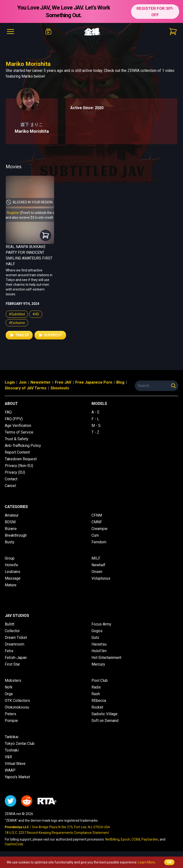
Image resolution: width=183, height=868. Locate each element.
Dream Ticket (16, 638)
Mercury (98, 664)
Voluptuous (101, 578)
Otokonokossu (17, 707)
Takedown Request (21, 459)
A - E (95, 412)
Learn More (147, 862)
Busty (10, 542)
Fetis (9, 651)
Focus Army (101, 624)
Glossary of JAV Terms (26, 388)
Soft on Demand (105, 721)
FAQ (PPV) (14, 419)
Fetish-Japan (16, 658)
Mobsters (13, 680)
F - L (95, 419)
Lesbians (13, 572)
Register (13, 213)
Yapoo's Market (17, 777)
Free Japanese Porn (94, 382)
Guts (95, 638)
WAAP (10, 770)
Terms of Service (19, 432)
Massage (13, 578)
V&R (8, 757)
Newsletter (41, 382)
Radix (96, 687)
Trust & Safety (17, 439)
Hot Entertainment (106, 658)
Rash (96, 694)
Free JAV (63, 382)
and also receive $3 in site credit (29, 217)
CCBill (136, 839)
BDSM (10, 522)
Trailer (19, 335)
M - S (96, 426)
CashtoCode (14, 844)
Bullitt (10, 624)
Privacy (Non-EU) (19, 466)
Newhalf (98, 565)
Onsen (97, 572)
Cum (95, 535)
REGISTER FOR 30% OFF (155, 11)
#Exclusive (17, 323)
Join (23, 382)
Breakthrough (16, 535)
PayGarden (150, 839)
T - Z (95, 432)
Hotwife (11, 565)
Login (10, 382)
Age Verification (18, 426)
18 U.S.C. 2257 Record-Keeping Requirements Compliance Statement (57, 833)
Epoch (125, 839)
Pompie (11, 721)
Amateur (12, 515)
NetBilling (112, 839)
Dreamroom (15, 644)
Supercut (50, 335)
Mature (11, 585)
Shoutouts (60, 388)
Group (10, 558)
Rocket (97, 707)
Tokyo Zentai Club (20, 744)
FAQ (8, 412)
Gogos (97, 631)
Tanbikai (12, 737)
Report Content (17, 452)
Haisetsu (99, 644)
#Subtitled (17, 314)
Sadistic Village (104, 714)
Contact (11, 479)
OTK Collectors (17, 701)
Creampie (99, 529)
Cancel (10, 486)
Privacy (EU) (15, 472)
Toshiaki (12, 750)
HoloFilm (99, 651)
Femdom (99, 542)
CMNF (97, 522)
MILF (96, 558)
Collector (12, 631)
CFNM (97, 515)
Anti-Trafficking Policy (23, 446)
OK (169, 862)
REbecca (99, 701)
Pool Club (100, 680)
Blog (120, 382)
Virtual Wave (15, 764)
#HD (36, 314)
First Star (12, 664)
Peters (10, 714)
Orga (9, 694)
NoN (8, 687)
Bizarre (11, 529)
